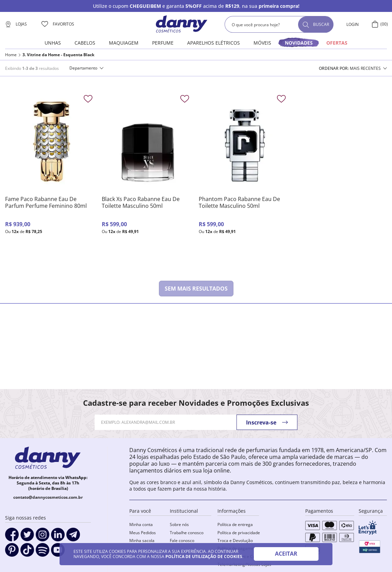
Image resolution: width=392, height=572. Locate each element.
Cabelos (85, 43)
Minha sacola (142, 540)
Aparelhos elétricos (214, 43)
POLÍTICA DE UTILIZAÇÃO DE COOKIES (204, 556)
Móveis (262, 43)
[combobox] (279, 24)
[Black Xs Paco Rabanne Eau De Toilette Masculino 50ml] (148, 178)
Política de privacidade (239, 533)
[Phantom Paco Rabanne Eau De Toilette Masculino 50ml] (244, 178)
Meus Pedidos (143, 533)
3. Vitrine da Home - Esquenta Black (58, 55)
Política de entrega (235, 524)
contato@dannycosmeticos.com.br (48, 497)
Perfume (163, 43)
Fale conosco (182, 540)
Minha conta (141, 524)
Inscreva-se (261, 422)
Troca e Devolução (235, 540)
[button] (86, 68)
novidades (299, 43)
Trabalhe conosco (187, 533)
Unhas (53, 43)
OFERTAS (337, 43)
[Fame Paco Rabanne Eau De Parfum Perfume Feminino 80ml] (51, 178)
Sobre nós (179, 524)
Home (11, 55)
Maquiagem (124, 43)
